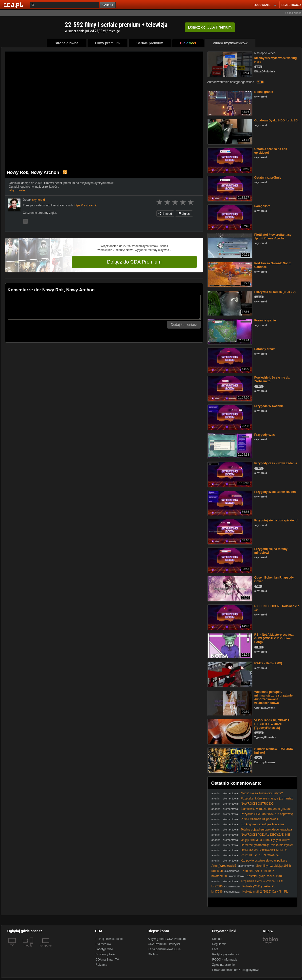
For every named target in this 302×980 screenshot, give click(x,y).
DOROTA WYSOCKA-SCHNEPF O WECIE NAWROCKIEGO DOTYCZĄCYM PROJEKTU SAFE (251, 852)
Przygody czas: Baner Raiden (275, 492)
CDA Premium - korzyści (164, 944)
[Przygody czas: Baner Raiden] (229, 503)
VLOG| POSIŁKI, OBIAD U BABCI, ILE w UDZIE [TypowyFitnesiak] (272, 724)
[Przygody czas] (229, 445)
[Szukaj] (65, 5)
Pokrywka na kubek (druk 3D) (275, 292)
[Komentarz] (104, 307)
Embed (165, 214)
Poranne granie (265, 320)
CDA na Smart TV (107, 960)
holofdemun (219, 876)
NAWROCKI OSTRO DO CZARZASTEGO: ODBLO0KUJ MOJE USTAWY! (244, 806)
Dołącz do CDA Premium (134, 262)
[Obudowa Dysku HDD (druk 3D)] (229, 131)
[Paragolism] (229, 217)
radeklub (217, 871)
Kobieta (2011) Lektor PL (259, 871)
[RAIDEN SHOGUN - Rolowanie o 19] (229, 617)
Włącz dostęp (18, 190)
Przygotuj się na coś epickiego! (276, 520)
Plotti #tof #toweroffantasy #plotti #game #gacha (273, 237)
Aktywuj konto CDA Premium (167, 939)
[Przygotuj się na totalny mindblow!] (229, 560)
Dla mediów (103, 944)
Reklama (101, 965)
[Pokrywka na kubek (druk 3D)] (229, 303)
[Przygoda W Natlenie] (229, 417)
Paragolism (262, 206)
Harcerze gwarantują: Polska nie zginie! (267, 845)
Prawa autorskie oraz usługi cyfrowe (236, 970)
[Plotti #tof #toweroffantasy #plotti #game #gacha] (229, 245)
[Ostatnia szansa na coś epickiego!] (229, 160)
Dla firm (153, 954)
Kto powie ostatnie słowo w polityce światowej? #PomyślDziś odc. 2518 (249, 862)
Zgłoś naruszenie (223, 965)
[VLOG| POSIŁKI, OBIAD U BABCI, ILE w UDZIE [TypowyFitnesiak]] (229, 731)
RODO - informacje (225, 960)
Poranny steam (265, 349)
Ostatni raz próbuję (268, 178)
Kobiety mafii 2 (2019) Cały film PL (265, 892)
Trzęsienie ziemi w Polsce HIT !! (262, 881)
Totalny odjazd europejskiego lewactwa (266, 830)
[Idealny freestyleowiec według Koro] (229, 64)
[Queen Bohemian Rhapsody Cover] (229, 588)
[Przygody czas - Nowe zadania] (229, 474)
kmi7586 (217, 886)
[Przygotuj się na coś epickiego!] (229, 531)
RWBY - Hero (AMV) (268, 663)
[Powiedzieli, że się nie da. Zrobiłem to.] (229, 388)
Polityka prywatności (226, 954)
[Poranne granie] (229, 331)
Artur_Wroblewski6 (224, 866)
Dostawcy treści (106, 954)
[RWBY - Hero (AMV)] (229, 674)
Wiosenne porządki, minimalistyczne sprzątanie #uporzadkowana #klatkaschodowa (274, 697)
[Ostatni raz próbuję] (229, 188)
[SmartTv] (32, 948)
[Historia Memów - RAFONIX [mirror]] (229, 760)
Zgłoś (184, 214)
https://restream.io (86, 205)
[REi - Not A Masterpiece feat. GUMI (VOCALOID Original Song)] (229, 645)
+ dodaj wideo (293, 13)
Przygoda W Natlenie (269, 406)
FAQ (215, 949)
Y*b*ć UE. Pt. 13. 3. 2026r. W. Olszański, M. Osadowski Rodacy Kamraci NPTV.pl (246, 857)
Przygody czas (265, 435)
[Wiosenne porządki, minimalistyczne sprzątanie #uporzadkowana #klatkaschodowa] (229, 703)
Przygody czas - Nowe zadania (276, 463)
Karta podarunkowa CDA (164, 949)
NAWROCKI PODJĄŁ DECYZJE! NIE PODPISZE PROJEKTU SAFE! (251, 837)
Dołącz (210, 27)
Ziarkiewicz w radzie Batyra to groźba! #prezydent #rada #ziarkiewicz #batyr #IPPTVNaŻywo (251, 811)
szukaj (108, 5)
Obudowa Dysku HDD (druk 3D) (276, 120)
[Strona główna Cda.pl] (14, 5)
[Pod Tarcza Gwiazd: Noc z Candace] (229, 274)
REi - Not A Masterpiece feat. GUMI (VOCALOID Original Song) (274, 638)
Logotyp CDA (104, 949)
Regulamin (219, 944)
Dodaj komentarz (184, 325)
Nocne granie (264, 92)
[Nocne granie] (229, 103)
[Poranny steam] (229, 360)
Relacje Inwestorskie (109, 939)
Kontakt (217, 939)
